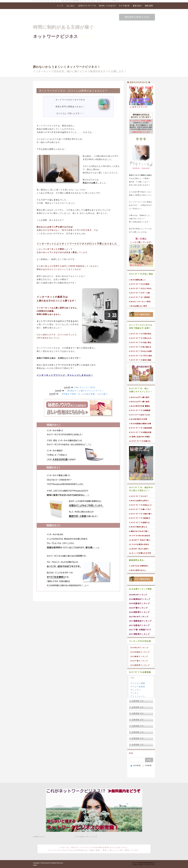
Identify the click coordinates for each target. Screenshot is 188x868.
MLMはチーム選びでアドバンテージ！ (86, 391)
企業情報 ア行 (137, 701)
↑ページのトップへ (82, 837)
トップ (60, 6)
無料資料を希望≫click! (137, 17)
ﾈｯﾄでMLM (124, 6)
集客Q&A (137, 6)
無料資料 (149, 6)
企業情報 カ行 (137, 707)
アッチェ (135, 693)
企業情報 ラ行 (137, 738)
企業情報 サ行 (137, 713)
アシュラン (136, 690)
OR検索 (147, 766)
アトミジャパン (138, 696)
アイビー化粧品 (138, 687)
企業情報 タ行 (137, 720)
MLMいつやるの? (107, 6)
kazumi (47, 863)
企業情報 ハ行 (137, 732)
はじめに (71, 6)
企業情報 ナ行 (137, 726)
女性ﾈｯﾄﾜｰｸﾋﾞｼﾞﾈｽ (87, 6)
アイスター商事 (138, 683)
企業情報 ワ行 (137, 745)
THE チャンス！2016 (85, 387)
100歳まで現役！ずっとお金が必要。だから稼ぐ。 (86, 394)
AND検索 (136, 766)
